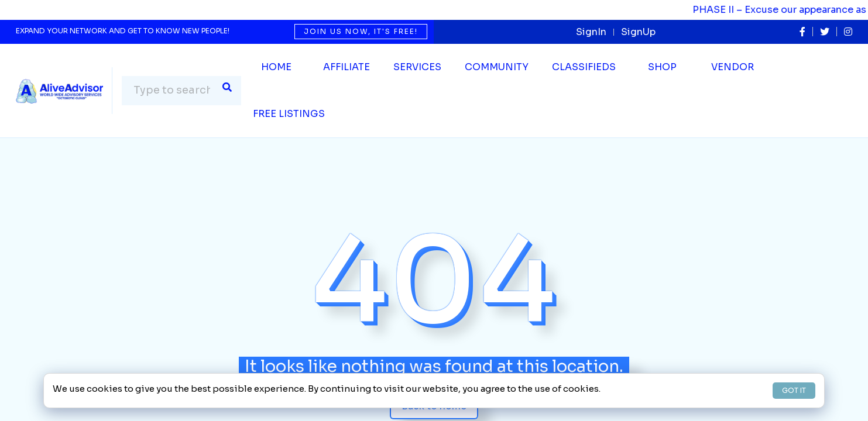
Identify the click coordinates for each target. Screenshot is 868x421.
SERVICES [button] (417, 67)
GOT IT (794, 390)
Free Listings (289, 114)
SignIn (591, 32)
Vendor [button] (733, 67)
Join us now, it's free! (361, 31)
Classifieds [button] (584, 67)
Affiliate (346, 67)
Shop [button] (662, 67)
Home (276, 67)
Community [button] (497, 67)
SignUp (638, 32)
